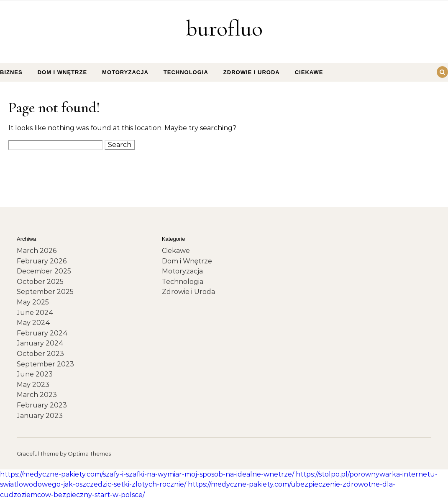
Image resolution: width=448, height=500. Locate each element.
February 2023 (42, 405)
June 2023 (35, 374)
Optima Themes (89, 454)
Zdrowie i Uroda (252, 72)
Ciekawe (309, 72)
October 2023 (40, 354)
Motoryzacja (125, 72)
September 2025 (45, 292)
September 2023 (45, 364)
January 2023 (40, 416)
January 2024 (40, 343)
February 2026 (42, 261)
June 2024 (35, 313)
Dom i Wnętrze (62, 72)
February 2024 (42, 333)
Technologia (186, 72)
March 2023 (37, 395)
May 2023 (33, 385)
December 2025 (44, 271)
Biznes (11, 72)
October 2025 (40, 282)
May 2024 (33, 323)
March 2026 (37, 251)
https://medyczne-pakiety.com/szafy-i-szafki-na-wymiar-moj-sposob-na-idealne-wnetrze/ (147, 474)
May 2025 (33, 302)
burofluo (224, 28)
